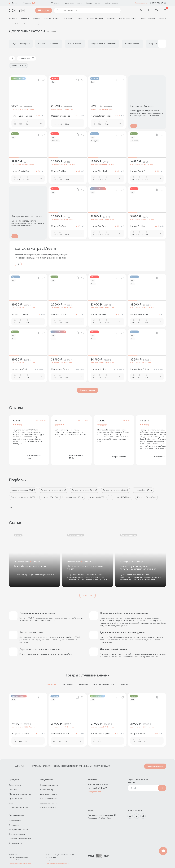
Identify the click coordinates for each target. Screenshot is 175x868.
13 (122, 226)
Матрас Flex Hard (59, 171)
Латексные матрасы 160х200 (54, 490)
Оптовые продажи (17, 834)
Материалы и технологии (20, 794)
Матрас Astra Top (98, 369)
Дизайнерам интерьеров (20, 838)
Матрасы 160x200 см (122, 497)
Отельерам (14, 825)
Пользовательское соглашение (57, 864)
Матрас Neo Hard (99, 314)
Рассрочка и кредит (49, 785)
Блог (11, 803)
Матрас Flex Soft (138, 171)
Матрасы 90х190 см (50, 497)
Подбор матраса (111, 3)
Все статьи (87, 595)
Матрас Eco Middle (20, 314)
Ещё (11, 507)
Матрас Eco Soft (58, 314)
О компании (56, 3)
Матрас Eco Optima (99, 226)
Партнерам (67, 684)
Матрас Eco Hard (138, 226)
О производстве (16, 843)
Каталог (44, 10)
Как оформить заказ (49, 798)
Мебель (124, 684)
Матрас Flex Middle (99, 171)
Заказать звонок (141, 3)
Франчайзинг (15, 821)
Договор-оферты (48, 807)
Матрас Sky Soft (138, 734)
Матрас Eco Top (58, 226)
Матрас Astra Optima (140, 369)
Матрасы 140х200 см (98, 497)
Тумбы (79, 19)
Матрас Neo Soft (19, 369)
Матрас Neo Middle (139, 314)
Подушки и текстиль (104, 684)
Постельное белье (127, 19)
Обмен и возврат (48, 789)
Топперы (111, 19)
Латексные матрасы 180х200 (85, 490)
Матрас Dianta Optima (100, 734)
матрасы (13, 19)
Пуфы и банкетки (148, 19)
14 (162, 226)
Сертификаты (15, 785)
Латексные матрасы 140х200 (115, 490)
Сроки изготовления (18, 798)
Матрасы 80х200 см (143, 490)
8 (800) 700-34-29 (158, 3)
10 (122, 171)
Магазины (27, 3)
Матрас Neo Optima (60, 369)
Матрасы (51, 684)
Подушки (68, 19)
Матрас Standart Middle (101, 116)
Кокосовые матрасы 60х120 (23, 490)
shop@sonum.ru (95, 792)
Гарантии (13, 789)
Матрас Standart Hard (61, 116)
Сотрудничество (93, 3)
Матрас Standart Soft (21, 171)
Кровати (25, 19)
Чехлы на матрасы (95, 19)
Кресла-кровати (52, 19)
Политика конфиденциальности (20, 864)
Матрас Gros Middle (60, 734)
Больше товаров (87, 390)
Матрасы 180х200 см (146, 497)
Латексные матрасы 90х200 (23, 497)
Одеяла (163, 19)
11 (83, 314)
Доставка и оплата (73, 3)
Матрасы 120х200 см (74, 497)
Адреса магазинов (155, 766)
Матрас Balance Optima (22, 116)
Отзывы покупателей (18, 807)
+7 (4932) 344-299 (97, 788)
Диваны (37, 19)
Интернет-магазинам (18, 829)
